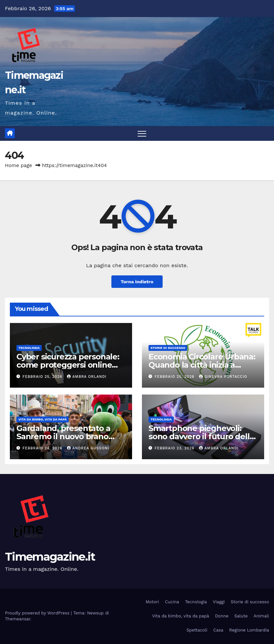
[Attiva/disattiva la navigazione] (142, 133)
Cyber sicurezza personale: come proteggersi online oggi (68, 365)
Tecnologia (29, 348)
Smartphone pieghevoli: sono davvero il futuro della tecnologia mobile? (201, 436)
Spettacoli (197, 630)
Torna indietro (137, 282)
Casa (218, 630)
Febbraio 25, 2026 (43, 377)
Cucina (172, 602)
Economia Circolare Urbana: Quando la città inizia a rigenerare (202, 365)
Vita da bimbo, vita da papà (43, 419)
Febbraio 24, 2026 (43, 448)
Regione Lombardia (249, 630)
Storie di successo (168, 348)
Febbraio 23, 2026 (175, 448)
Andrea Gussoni (88, 448)
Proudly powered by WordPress (38, 613)
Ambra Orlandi (87, 377)
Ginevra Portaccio (223, 377)
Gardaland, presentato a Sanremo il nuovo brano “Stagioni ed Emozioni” (63, 436)
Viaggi (219, 602)
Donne (222, 616)
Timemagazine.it (50, 557)
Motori (152, 602)
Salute (241, 616)
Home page (19, 165)
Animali (261, 616)
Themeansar (18, 619)
